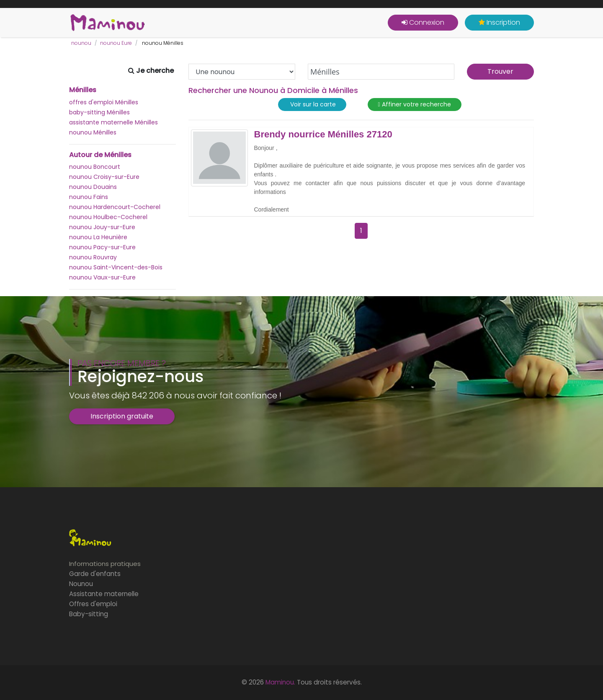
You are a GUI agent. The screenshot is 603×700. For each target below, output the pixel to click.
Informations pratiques (105, 564)
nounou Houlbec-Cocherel (108, 217)
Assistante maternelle (104, 594)
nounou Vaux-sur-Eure (102, 277)
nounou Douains (93, 187)
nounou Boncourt (95, 167)
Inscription (499, 22)
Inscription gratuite (122, 416)
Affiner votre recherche (415, 105)
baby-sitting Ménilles (99, 112)
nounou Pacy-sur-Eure (102, 247)
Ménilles (83, 90)
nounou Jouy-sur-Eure (102, 227)
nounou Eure (116, 43)
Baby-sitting (89, 614)
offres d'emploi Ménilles (104, 102)
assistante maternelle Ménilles (113, 122)
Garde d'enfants (95, 574)
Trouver (500, 71)
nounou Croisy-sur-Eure (104, 177)
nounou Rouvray (93, 257)
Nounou (81, 584)
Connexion (423, 22)
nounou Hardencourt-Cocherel (115, 207)
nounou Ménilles (93, 132)
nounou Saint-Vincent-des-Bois (116, 267)
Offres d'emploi (93, 604)
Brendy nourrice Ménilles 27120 (323, 134)
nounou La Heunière (98, 237)
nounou (81, 43)
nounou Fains (89, 197)
